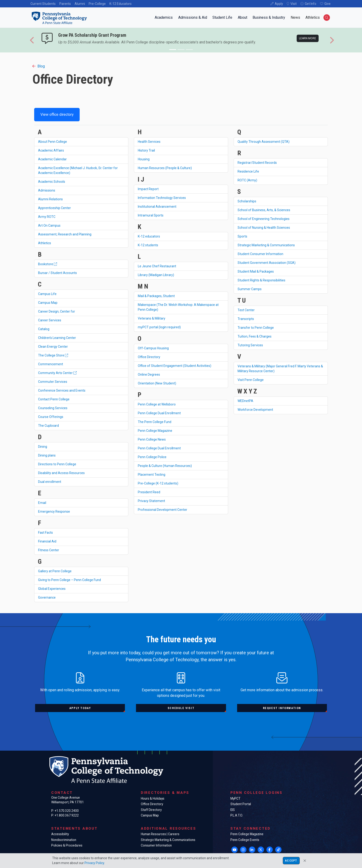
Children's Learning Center (57, 338)
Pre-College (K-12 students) (158, 483)
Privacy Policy (94, 863)
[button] (32, 40)
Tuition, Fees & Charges (255, 336)
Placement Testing (152, 475)
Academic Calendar (52, 159)
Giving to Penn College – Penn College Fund (69, 580)
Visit (294, 4)
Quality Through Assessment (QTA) (264, 142)
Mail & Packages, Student (156, 296)
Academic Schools (52, 182)
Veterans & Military (152, 318)
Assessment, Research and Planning (65, 234)
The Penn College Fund (155, 422)
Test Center (246, 310)
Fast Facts (45, 533)
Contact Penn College (54, 399)
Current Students (43, 4)
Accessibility (60, 834)
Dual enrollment (50, 482)
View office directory (57, 114)
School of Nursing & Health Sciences (264, 228)
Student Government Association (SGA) (267, 263)
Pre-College (97, 4)
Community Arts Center (57, 373)
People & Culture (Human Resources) (165, 466)
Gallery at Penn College (55, 571)
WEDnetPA (245, 401)
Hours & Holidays (153, 798)
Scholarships (247, 201)
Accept (291, 861)
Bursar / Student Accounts (57, 273)
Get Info (311, 4)
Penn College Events (245, 840)
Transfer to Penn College (256, 328)
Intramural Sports (151, 215)
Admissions (47, 190)
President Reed (149, 492)
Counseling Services (53, 408)
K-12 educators (149, 236)
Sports (242, 236)
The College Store (53, 355)
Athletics (313, 17)
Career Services (50, 320)
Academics (164, 17)
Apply (279, 4)
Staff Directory (151, 810)
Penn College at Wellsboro (157, 404)
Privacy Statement (151, 501)
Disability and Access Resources (61, 473)
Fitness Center (49, 550)
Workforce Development (255, 410)
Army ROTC (47, 217)
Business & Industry (269, 17)
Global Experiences (52, 589)
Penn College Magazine (155, 431)
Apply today (80, 708)
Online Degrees (149, 375)
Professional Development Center (163, 510)
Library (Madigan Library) (156, 275)
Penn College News (152, 439)
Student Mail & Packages (256, 271)
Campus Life (47, 294)
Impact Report (148, 189)
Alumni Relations (50, 199)
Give (327, 4)
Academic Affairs (51, 150)
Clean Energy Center (53, 347)
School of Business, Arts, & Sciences (264, 210)
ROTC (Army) (247, 180)
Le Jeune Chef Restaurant (157, 266)
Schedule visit (181, 708)
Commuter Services (53, 382)
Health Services (149, 142)
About (243, 17)
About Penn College (53, 142)
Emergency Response (54, 512)
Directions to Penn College (57, 464)
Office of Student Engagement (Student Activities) (175, 366)
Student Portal (241, 804)
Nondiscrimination (64, 840)
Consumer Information (156, 845)
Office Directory (149, 357)
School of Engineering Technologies (264, 219)
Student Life (222, 17)
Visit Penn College (251, 380)
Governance (47, 597)
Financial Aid (47, 541)
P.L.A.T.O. (237, 815)
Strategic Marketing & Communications (266, 245)
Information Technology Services (162, 198)
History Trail (146, 150)
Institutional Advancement (157, 207)
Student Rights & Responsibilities (261, 280)
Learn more (308, 38)
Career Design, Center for (57, 311)
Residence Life (248, 171)
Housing (144, 159)
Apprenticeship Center (54, 208)
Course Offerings (51, 417)
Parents (65, 4)
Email (42, 503)
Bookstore (48, 264)
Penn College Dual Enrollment (159, 413)
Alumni (80, 4)
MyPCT (235, 798)
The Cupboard (48, 426)
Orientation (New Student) (157, 383)
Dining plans (47, 455)
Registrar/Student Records (257, 163)
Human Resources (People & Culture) (165, 168)
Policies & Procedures (67, 845)
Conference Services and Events (62, 390)
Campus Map (48, 303)
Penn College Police (152, 457)
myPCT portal (159, 327)
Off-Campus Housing (153, 348)
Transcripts (246, 319)
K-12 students (148, 245)
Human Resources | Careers (160, 834)
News (295, 17)
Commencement (51, 364)
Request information (282, 708)
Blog (39, 66)
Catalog (44, 329)
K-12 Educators (121, 4)
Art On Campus (49, 225)
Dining (43, 447)
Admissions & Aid (193, 17)
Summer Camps (250, 289)
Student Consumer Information (260, 254)
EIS (233, 810)
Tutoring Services (250, 345)
